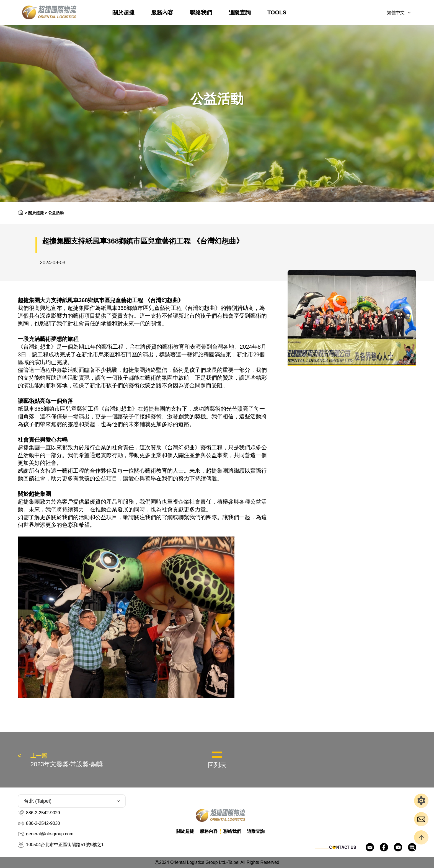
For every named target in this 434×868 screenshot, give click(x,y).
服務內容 (162, 12)
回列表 (217, 765)
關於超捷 (123, 12)
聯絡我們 (201, 12)
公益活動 (56, 213)
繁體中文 (396, 13)
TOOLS (277, 12)
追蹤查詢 (240, 12)
